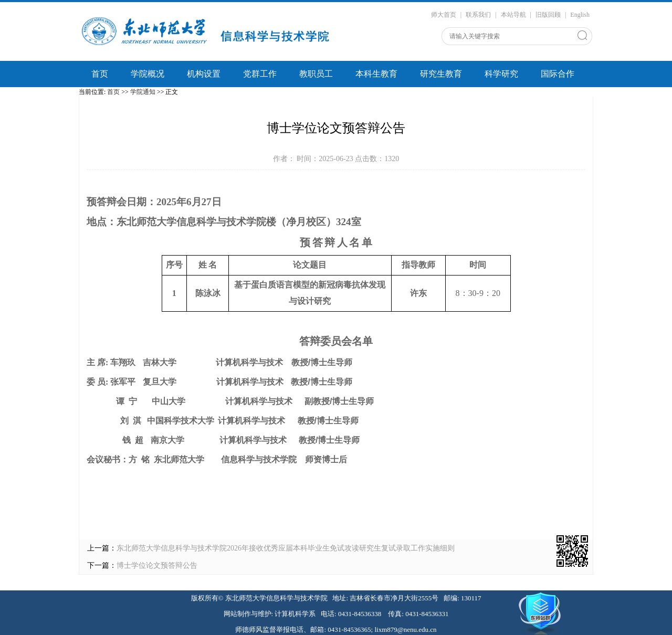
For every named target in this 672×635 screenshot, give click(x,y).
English (580, 15)
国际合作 (558, 74)
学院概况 (148, 74)
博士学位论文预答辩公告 (157, 565)
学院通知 (143, 92)
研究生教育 (441, 74)
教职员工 (316, 74)
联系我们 (478, 15)
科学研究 (501, 74)
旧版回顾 (548, 15)
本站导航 (513, 15)
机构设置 (204, 74)
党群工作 (260, 74)
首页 (100, 74)
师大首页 (444, 15)
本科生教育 (376, 74)
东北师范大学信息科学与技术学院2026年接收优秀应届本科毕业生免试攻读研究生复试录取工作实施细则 (286, 548)
